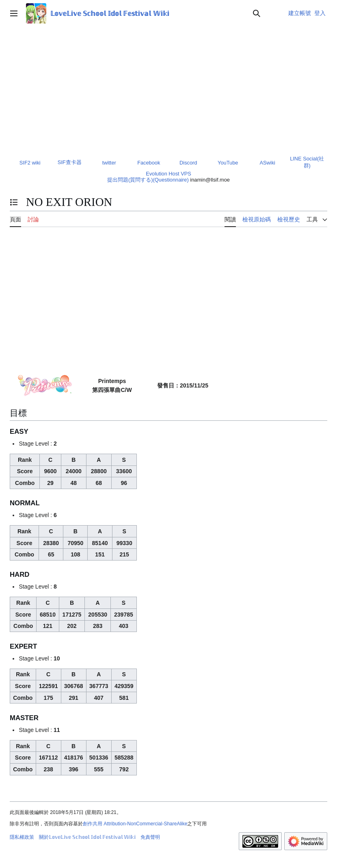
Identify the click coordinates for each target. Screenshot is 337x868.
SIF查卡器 (70, 162)
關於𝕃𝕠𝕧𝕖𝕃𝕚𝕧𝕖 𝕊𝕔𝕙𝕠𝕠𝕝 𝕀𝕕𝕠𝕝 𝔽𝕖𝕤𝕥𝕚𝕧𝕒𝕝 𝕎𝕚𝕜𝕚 (87, 837)
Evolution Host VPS (168, 174)
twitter (109, 163)
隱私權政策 (22, 837)
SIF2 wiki (30, 163)
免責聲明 (150, 837)
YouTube (228, 163)
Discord (188, 163)
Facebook (149, 163)
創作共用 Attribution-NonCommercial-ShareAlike (135, 824)
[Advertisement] (168, 88)
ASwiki (268, 163)
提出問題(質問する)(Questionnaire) (148, 180)
